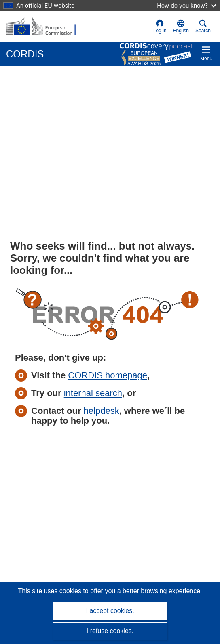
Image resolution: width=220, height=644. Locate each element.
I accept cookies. (110, 611)
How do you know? (186, 5)
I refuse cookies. (110, 631)
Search (203, 26)
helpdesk (102, 411)
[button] (181, 27)
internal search (93, 393)
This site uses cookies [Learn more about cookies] (50, 591)
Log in (160, 26)
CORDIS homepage (108, 375)
